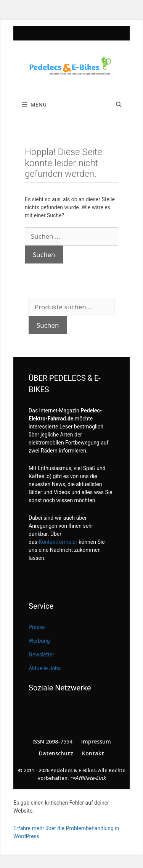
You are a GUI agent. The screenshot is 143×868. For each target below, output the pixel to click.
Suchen (48, 325)
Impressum (96, 741)
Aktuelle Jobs (45, 668)
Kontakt (93, 753)
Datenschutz (56, 753)
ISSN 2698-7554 (52, 741)
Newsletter (41, 655)
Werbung (39, 641)
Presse (37, 627)
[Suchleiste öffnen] (119, 105)
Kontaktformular (58, 542)
